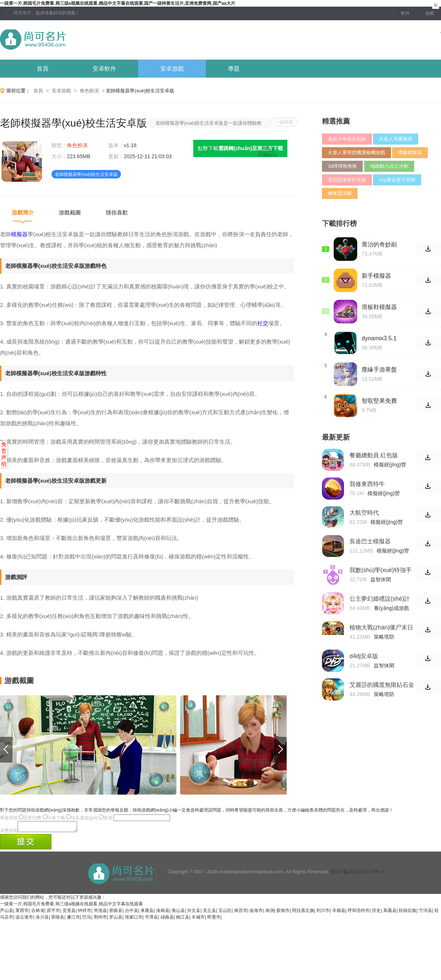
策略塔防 (384, 637)
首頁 (43, 69)
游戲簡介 (23, 212)
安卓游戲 (172, 69)
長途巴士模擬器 (370, 541)
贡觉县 (69, 913)
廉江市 (73, 919)
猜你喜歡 (117, 212)
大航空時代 (364, 513)
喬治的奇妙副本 (379, 245)
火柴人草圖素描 (396, 139)
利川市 (323, 913)
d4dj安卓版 (364, 656)
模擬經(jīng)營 (390, 465)
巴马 (87, 919)
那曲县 (116, 913)
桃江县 (183, 919)
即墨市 (214, 919)
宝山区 (225, 913)
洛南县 (163, 913)
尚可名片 (73, 40)
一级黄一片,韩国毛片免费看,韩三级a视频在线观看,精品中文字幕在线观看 (71, 906)
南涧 (270, 913)
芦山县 (7, 913)
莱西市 (22, 913)
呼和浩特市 (359, 913)
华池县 (100, 913)
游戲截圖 (70, 212)
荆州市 (100, 919)
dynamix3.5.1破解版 (379, 338)
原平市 (53, 913)
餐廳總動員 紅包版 (374, 455)
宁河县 (426, 913)
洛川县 (42, 919)
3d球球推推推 (342, 166)
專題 (234, 69)
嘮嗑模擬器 (410, 152)
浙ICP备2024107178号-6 (357, 874)
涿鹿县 (147, 913)
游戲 (430, 13)
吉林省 (38, 913)
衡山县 (178, 913)
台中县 (132, 913)
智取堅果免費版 (379, 401)
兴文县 (194, 913)
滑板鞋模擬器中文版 (379, 307)
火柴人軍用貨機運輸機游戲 (356, 152)
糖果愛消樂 (340, 193)
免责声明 (4, 454)
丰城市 (198, 919)
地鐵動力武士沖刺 (389, 166)
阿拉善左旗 (303, 913)
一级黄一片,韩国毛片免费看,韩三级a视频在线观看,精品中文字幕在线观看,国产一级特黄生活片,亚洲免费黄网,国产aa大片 (118, 3)
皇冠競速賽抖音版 (347, 180)
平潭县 (151, 919)
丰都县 (339, 913)
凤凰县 (390, 913)
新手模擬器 (376, 276)
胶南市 (283, 913)
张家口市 (134, 919)
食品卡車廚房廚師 (347, 139)
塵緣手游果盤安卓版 (379, 370)
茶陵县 (58, 919)
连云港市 (24, 919)
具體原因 (9, 833)
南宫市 (241, 913)
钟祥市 (85, 913)
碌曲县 (167, 919)
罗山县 (116, 919)
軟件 (405, 13)
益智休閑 (381, 579)
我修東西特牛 (367, 484)
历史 (376, 913)
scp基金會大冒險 (397, 180)
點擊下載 (240, 148)
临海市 (256, 913)
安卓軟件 (104, 69)
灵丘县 (209, 913)
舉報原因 (9, 818)
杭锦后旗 (408, 913)
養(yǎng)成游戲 (391, 608)
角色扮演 (89, 91)
